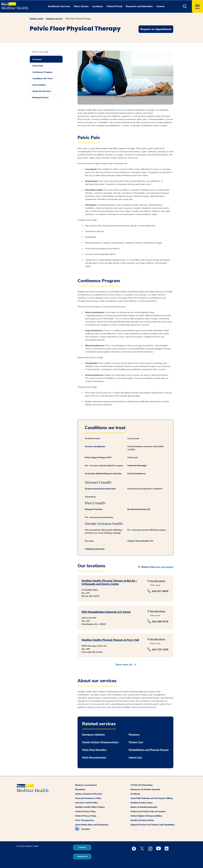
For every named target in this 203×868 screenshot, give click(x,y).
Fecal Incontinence (137, 474)
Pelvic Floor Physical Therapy (78, 19)
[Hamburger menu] (197, 6)
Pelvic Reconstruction (94, 758)
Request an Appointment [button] (156, 29)
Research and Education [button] (139, 6)
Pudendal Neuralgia (137, 466)
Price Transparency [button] (85, 820)
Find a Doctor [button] (81, 6)
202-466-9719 (160, 622)
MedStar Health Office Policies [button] (90, 807)
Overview (37, 59)
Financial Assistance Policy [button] (88, 798)
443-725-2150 (160, 650)
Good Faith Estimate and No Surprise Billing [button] (152, 798)
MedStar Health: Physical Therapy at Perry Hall (110, 640)
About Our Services (42, 91)
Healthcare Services (54, 19)
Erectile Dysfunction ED (139, 509)
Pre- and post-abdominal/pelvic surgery (104, 466)
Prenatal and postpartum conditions (145, 489)
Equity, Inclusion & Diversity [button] (89, 794)
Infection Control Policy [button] (87, 803)
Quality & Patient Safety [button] (142, 820)
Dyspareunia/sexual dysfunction (100, 489)
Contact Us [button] (82, 856)
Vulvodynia (90, 497)
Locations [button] (98, 6)
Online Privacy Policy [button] (86, 812)
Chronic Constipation (95, 447)
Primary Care (136, 742)
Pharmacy (134, 735)
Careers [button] (160, 6)
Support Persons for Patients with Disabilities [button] (153, 825)
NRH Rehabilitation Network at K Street (106, 612)
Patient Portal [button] (114, 6)
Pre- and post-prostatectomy (99, 517)
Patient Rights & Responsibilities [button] (146, 816)
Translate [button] (86, 829)
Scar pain (89, 541)
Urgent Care (135, 758)
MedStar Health (36, 19)
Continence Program (42, 72)
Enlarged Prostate (94, 509)
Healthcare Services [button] (59, 6)
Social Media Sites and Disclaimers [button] (92, 825)
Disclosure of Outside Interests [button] (145, 789)
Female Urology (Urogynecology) (100, 742)
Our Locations (39, 85)
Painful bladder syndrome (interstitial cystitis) (146, 448)
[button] (185, 6)
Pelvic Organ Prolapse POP (98, 458)
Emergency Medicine (93, 735)
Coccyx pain (133, 438)
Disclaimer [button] (80, 789)
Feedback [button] (135, 794)
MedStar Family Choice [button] (142, 803)
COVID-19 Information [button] (142, 785)
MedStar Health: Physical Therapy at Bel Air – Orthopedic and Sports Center (109, 582)
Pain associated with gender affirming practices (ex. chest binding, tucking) (103, 531)
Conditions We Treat (42, 79)
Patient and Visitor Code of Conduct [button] (148, 812)
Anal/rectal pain (92, 438)
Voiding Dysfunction (95, 549)
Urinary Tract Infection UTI (140, 541)
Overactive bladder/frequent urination (103, 474)
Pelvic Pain (38, 66)
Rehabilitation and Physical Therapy (149, 750)
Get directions (158, 581)
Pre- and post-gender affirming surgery (147, 530)
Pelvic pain (133, 458)
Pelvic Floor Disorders (94, 750)
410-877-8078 (160, 591)
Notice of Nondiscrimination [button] (144, 807)
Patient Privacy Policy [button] (86, 816)
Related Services (40, 98)
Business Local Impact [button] (86, 785)
